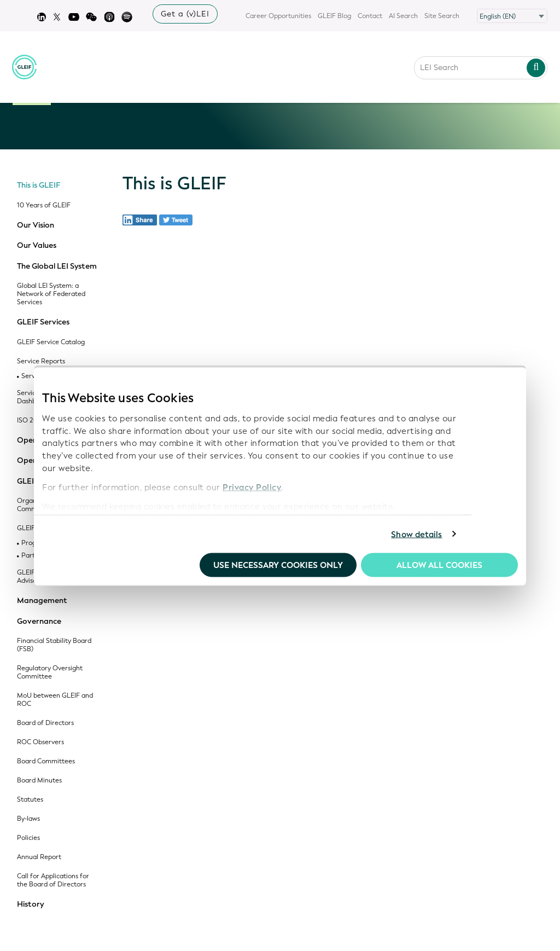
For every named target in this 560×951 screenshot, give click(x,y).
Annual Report (39, 857)
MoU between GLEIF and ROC (55, 700)
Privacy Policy (252, 487)
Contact (370, 16)
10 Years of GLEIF (44, 205)
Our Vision (36, 225)
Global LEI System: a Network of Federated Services (51, 294)
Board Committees (46, 761)
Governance (39, 622)
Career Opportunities (278, 16)
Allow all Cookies (439, 565)
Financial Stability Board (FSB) (54, 645)
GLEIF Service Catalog (51, 342)
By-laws (28, 819)
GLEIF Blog (334, 16)
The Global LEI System (57, 266)
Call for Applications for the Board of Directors (53, 880)
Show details (416, 534)
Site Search (442, 16)
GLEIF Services (43, 322)
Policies (28, 838)
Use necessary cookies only (278, 565)
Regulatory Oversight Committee (50, 672)
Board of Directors (45, 723)
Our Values (37, 246)
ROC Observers (40, 742)
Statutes (30, 800)
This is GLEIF (39, 185)
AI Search (403, 16)
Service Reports (41, 361)
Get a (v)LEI (185, 14)
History (30, 904)
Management (42, 601)
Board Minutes (39, 781)
